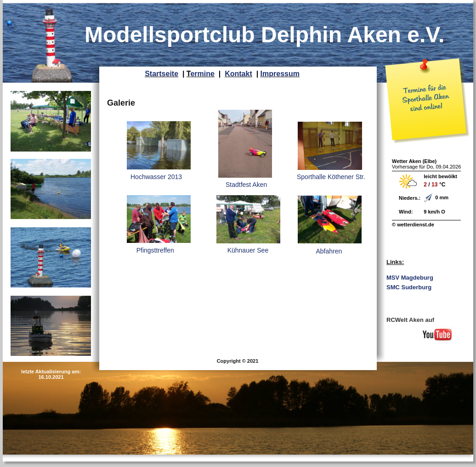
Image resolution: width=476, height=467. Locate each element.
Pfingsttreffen (153, 250)
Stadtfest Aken (246, 185)
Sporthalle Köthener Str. (331, 177)
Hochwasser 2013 (156, 177)
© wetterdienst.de (413, 225)
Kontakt (238, 74)
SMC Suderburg (409, 287)
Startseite (161, 74)
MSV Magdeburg (410, 278)
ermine (202, 74)
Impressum (280, 74)
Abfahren (323, 251)
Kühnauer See (246, 250)
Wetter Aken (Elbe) (414, 161)
